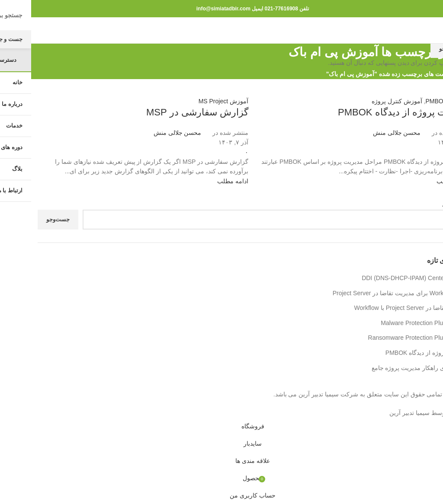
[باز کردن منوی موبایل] (429, 30)
